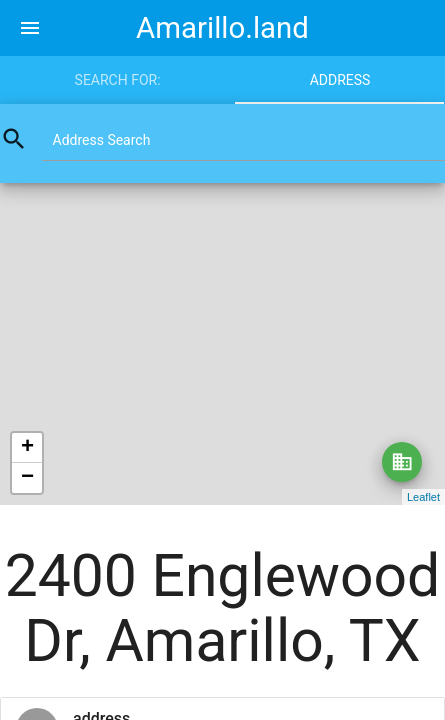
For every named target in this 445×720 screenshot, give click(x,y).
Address (340, 80)
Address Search (102, 140)
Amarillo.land (222, 28)
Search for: (118, 80)
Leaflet (423, 497)
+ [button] (27, 448)
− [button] (27, 478)
